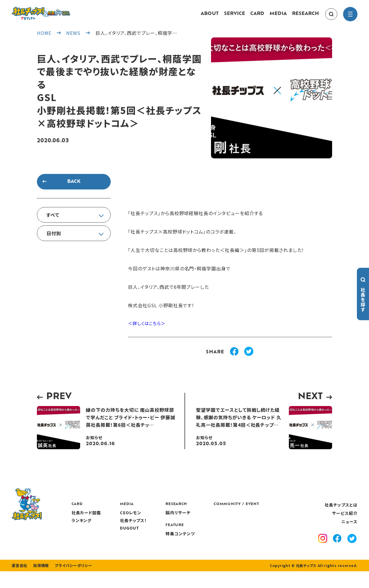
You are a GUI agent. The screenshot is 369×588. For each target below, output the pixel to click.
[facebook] (337, 545)
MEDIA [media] (278, 17)
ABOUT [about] (210, 17)
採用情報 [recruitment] (39, 582)
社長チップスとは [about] (341, 510)
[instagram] (323, 545)
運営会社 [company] (19, 582)
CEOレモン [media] (164, 518)
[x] (352, 545)
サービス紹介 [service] (345, 519)
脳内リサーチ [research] (212, 518)
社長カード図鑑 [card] (120, 518)
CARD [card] (257, 17)
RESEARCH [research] (305, 17)
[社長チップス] (58, 10)
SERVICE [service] (235, 17)
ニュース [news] (349, 527)
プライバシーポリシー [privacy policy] (70, 582)
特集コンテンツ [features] (214, 539)
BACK (74, 187)
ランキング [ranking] (115, 526)
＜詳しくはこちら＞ (148, 329)
